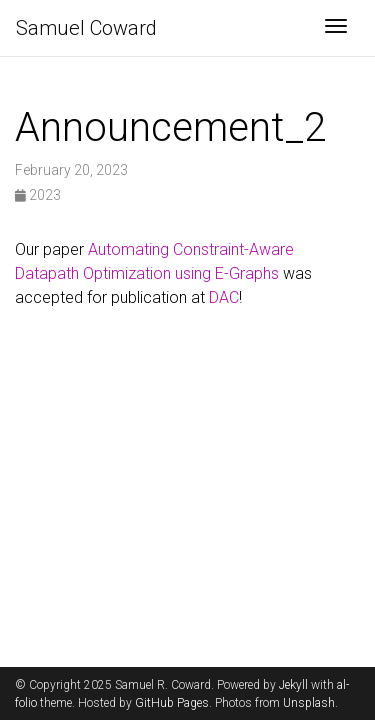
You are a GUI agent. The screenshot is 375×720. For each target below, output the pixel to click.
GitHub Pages (172, 703)
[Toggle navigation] (336, 28)
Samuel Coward (86, 28)
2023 (38, 195)
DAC (224, 297)
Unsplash (309, 703)
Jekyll (293, 685)
